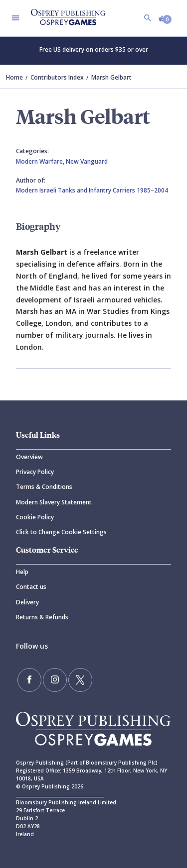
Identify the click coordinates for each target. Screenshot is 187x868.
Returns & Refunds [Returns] (42, 617)
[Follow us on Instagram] (55, 680)
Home (14, 77)
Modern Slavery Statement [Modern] (54, 502)
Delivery (27, 602)
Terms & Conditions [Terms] (44, 487)
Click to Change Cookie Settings (61, 532)
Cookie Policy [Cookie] (35, 517)
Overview (29, 457)
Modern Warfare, (41, 161)
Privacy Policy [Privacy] (35, 472)
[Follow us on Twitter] (80, 680)
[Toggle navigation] (15, 18)
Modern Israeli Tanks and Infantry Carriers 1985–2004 (92, 190)
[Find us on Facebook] (29, 680)
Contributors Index (57, 77)
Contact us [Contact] (31, 587)
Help (22, 572)
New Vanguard (87, 161)
